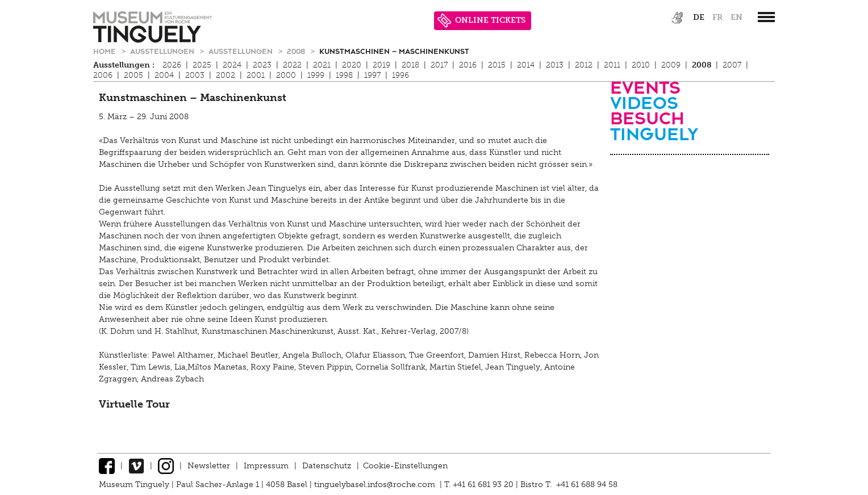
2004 (164, 75)
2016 (468, 65)
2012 (584, 65)
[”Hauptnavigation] (766, 17)
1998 (344, 75)
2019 (381, 65)
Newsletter (209, 466)
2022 (292, 65)
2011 (612, 65)
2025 (202, 65)
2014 (526, 65)
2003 (195, 75)
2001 (256, 75)
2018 (410, 65)
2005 (133, 75)
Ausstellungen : (124, 65)
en (736, 17)
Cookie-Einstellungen (405, 466)
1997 (372, 75)
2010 (641, 65)
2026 (172, 65)
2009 (671, 65)
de (699, 17)
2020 (352, 65)
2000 (286, 75)
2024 (232, 65)
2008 (297, 51)
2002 (226, 75)
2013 (555, 65)
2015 (497, 65)
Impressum (266, 466)
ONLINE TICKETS (481, 21)
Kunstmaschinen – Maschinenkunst (394, 51)
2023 (262, 65)
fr (717, 17)
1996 (400, 75)
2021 (322, 65)
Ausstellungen (163, 51)
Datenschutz (327, 466)
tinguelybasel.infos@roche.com (376, 484)
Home (106, 51)
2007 (732, 65)
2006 (103, 75)
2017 (439, 65)
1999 (316, 75)
